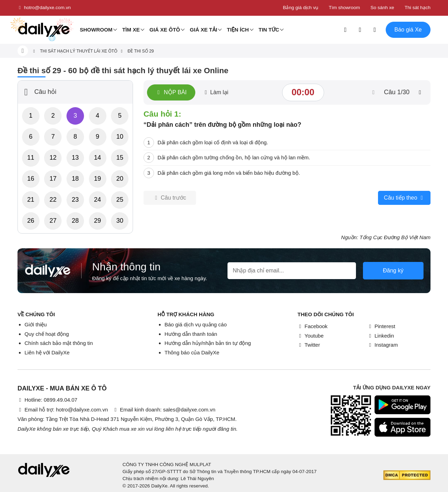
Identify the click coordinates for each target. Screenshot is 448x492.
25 (120, 200)
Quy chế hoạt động (47, 334)
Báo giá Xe (408, 30)
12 (53, 158)
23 (75, 200)
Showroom (96, 30)
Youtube (311, 336)
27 (53, 221)
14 (98, 158)
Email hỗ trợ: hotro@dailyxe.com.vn (63, 410)
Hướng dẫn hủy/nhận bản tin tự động (208, 343)
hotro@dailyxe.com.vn (44, 8)
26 (31, 221)
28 (75, 221)
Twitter (309, 345)
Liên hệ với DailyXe (47, 352)
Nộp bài (171, 92)
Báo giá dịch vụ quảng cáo (196, 324)
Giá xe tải (203, 30)
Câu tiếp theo (404, 198)
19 (98, 179)
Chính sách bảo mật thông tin (59, 343)
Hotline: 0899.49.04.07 (47, 400)
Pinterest (381, 326)
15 (120, 158)
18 (75, 179)
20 (120, 179)
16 (31, 179)
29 (98, 221)
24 (98, 200)
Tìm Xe (131, 30)
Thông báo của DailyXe (192, 352)
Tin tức (269, 30)
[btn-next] (420, 92)
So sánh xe (382, 8)
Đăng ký (393, 271)
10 (120, 137)
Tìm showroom (344, 8)
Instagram (383, 345)
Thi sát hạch (418, 8)
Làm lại (216, 92)
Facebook (313, 326)
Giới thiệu (36, 324)
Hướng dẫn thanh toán (191, 334)
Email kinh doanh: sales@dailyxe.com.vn (164, 410)
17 (53, 179)
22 (53, 200)
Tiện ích (238, 30)
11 (31, 158)
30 (120, 221)
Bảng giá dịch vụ (300, 8)
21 (31, 200)
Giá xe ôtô (165, 30)
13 (75, 158)
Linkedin (381, 336)
